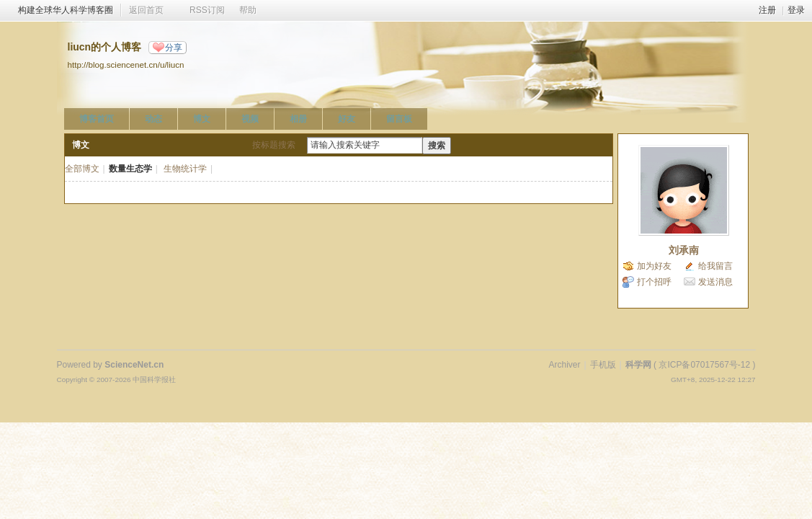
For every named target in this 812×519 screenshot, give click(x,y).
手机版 (603, 365)
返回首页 (146, 10)
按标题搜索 (274, 145)
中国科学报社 (154, 380)
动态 (153, 119)
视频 (250, 119)
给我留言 (715, 266)
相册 (298, 119)
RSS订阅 (207, 10)
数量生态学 (130, 169)
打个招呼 (654, 282)
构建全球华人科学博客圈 (66, 10)
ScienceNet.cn (134, 365)
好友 (347, 119)
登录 (796, 10)
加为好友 (654, 266)
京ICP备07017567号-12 (704, 365)
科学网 (638, 365)
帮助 (248, 10)
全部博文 (82, 169)
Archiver (564, 365)
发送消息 (715, 282)
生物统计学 (185, 169)
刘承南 (684, 250)
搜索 (437, 146)
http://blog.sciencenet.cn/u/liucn (126, 65)
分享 (174, 48)
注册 (767, 10)
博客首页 (97, 119)
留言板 (399, 119)
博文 (202, 119)
